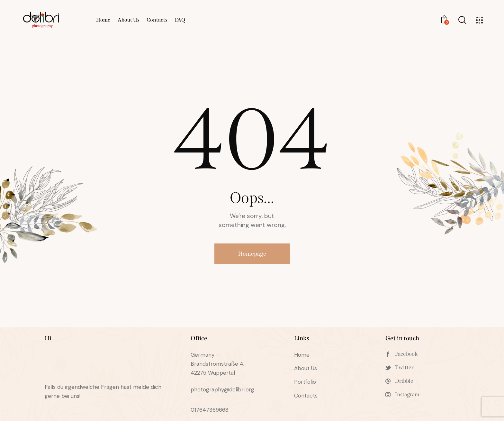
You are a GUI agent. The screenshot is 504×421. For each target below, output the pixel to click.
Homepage (252, 254)
